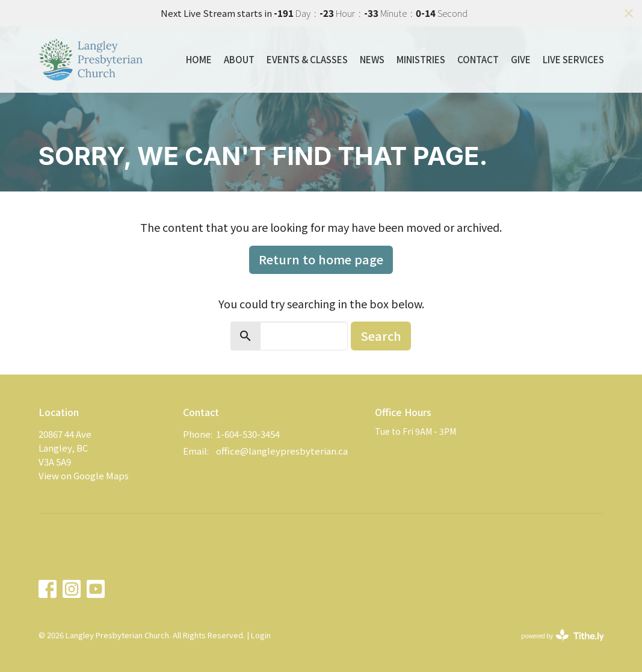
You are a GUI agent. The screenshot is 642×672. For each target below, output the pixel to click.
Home (199, 59)
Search (381, 336)
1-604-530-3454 (248, 434)
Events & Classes (307, 59)
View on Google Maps (84, 475)
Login (261, 635)
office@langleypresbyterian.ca (282, 451)
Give (521, 59)
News (372, 59)
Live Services (573, 59)
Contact (478, 59)
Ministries (421, 59)
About (239, 59)
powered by (563, 636)
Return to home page (321, 259)
